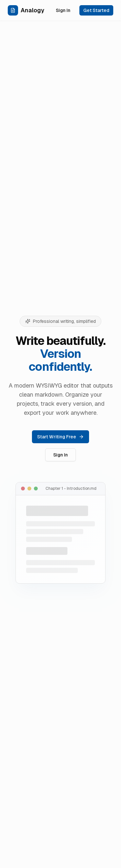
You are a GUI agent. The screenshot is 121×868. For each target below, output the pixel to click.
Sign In (63, 10)
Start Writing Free (60, 437)
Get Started (96, 10)
